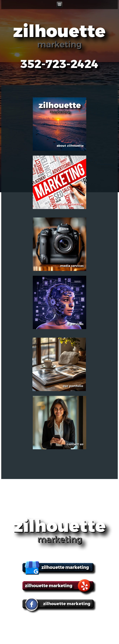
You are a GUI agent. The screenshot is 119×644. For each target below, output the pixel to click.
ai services (98, 621)
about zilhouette (28, 621)
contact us (66, 625)
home (11, 621)
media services (79, 621)
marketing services (54, 621)
